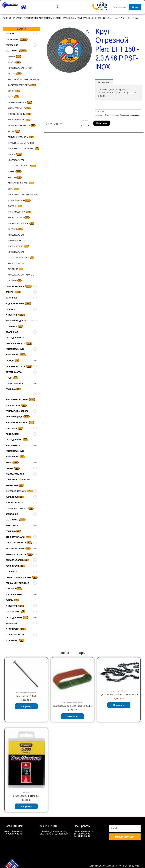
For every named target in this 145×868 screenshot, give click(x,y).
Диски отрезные (65, 18)
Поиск (135, 7)
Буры (11, 189)
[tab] (104, 82)
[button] (57, 6)
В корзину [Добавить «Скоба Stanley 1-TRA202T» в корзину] (26, 806)
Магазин (18, 18)
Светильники (13, 612)
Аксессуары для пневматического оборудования (17, 241)
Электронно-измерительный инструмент (15, 451)
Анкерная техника (16, 491)
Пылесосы (12, 497)
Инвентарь (12, 606)
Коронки (12, 229)
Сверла (12, 154)
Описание (104, 82)
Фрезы (11, 172)
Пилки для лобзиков (18, 223)
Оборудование (14, 617)
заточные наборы (17, 102)
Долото (12, 177)
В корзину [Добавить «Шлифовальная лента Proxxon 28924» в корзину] (73, 716)
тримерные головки (18, 137)
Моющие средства (16, 554)
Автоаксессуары (15, 549)
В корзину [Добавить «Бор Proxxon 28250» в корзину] (26, 706)
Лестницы (11, 428)
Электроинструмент (17, 400)
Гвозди (12, 56)
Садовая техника (15, 366)
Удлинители (12, 566)
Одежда (10, 361)
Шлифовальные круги (19, 126)
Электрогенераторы (17, 423)
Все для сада (13, 405)
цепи (11, 97)
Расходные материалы (39, 18)
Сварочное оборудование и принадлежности (15, 338)
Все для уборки (14, 560)
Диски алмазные (17, 120)
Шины (11, 91)
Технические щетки (18, 183)
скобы (11, 62)
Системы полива (15, 286)
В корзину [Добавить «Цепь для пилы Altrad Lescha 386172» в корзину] (119, 705)
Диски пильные (16, 218)
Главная (6, 18)
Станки (9, 468)
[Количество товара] (85, 123)
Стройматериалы (15, 537)
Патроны (13, 206)
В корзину (102, 123)
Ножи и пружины (17, 114)
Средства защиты (16, 543)
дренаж (10, 292)
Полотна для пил (17, 212)
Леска (11, 131)
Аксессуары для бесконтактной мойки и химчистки (19, 480)
